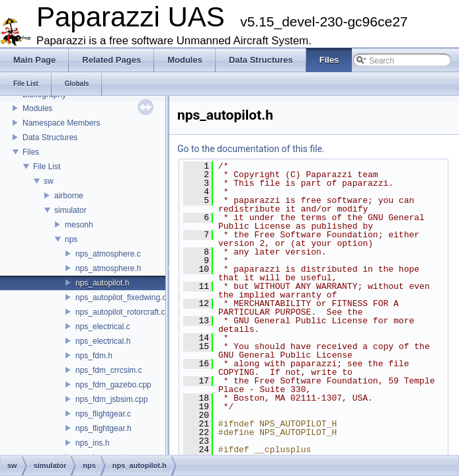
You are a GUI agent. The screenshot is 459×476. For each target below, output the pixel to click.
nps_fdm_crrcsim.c (109, 370)
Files (31, 152)
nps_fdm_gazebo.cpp (113, 385)
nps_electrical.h (103, 341)
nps (71, 239)
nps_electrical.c (103, 327)
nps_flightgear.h (104, 428)
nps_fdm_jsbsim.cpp (111, 399)
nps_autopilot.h (102, 283)
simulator (70, 210)
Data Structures (50, 138)
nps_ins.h (92, 443)
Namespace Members (61, 123)
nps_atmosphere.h (108, 268)
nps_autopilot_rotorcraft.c (120, 312)
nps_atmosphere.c (108, 254)
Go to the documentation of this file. (251, 149)
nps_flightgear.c (103, 414)
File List (47, 167)
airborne (69, 196)
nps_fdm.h (94, 356)
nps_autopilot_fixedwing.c (121, 297)
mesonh (79, 225)
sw (49, 181)
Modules (37, 108)
